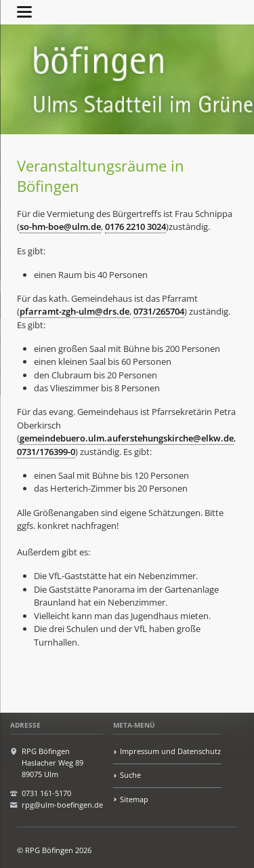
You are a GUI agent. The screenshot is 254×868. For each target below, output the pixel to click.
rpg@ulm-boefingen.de (62, 805)
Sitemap (134, 799)
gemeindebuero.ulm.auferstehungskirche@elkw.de (127, 438)
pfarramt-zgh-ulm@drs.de (75, 311)
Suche (130, 775)
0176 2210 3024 (135, 226)
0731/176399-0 (46, 452)
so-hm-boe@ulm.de (60, 226)
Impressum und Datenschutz (170, 751)
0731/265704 (159, 311)
